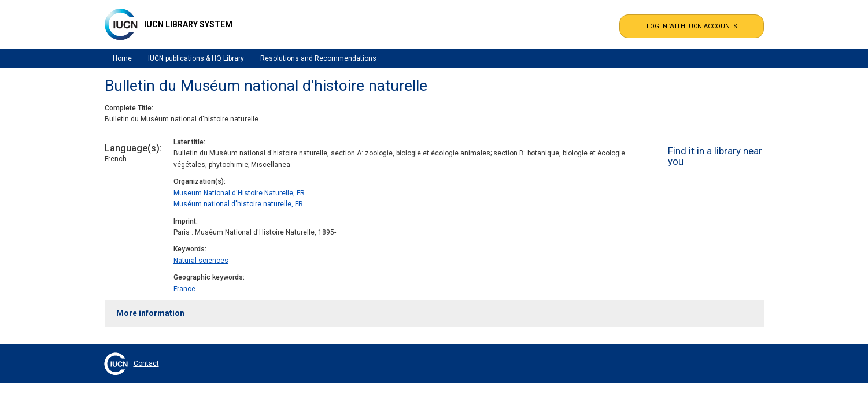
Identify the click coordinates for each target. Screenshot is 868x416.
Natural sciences (201, 261)
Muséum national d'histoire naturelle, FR (238, 204)
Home (122, 58)
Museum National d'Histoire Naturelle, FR (239, 193)
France (184, 289)
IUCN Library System (188, 24)
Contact (146, 363)
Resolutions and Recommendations (318, 58)
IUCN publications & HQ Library (196, 58)
